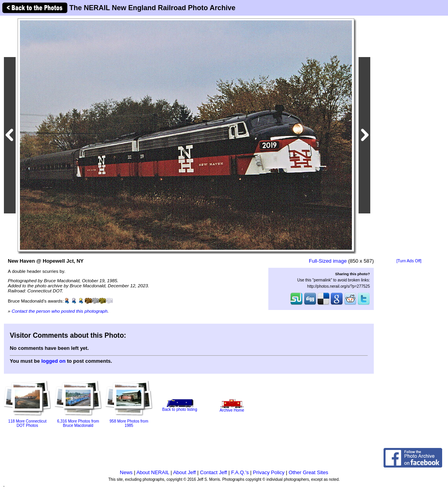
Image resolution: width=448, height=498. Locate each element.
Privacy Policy (269, 472)
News (126, 472)
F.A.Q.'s (240, 472)
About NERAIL (153, 472)
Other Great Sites (308, 472)
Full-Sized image (328, 261)
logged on (54, 361)
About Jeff (184, 472)
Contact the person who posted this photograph (60, 311)
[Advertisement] (409, 138)
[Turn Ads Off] (409, 261)
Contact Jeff (213, 472)
